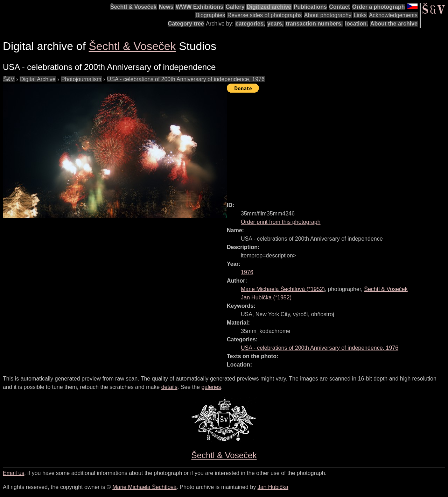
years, (275, 24)
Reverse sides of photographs (265, 15)
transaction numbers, (314, 24)
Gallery (235, 7)
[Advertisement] (337, 144)
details (169, 387)
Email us (13, 473)
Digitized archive (269, 7)
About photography (328, 15)
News (166, 7)
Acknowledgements (393, 15)
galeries (211, 387)
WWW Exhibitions (199, 7)
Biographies (211, 15)
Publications (310, 7)
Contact (339, 7)
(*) (283, 289)
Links (360, 15)
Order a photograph (378, 7)
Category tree (186, 24)
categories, (250, 24)
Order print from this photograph (281, 222)
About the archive (394, 24)
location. (357, 24)
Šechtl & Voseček (133, 7)
